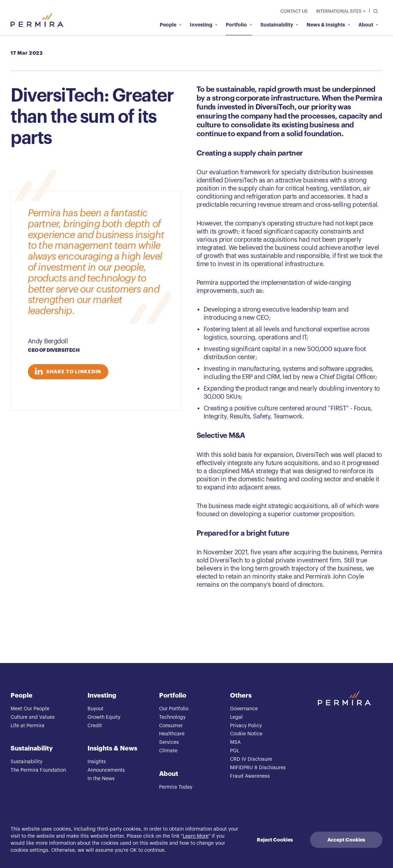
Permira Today (176, 787)
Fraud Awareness (250, 776)
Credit (95, 726)
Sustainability (279, 25)
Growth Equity (104, 717)
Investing (204, 25)
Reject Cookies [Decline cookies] (275, 840)
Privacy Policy (246, 726)
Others (241, 695)
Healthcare (172, 734)
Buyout (95, 709)
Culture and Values (33, 717)
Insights (97, 762)
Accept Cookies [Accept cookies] (346, 840)
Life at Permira (28, 726)
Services (169, 742)
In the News (101, 779)
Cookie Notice (246, 734)
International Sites (341, 11)
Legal (236, 717)
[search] (374, 11)
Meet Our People (30, 709)
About (368, 25)
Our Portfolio (174, 709)
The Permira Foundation (38, 770)
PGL (235, 751)
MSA (235, 742)
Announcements (106, 770)
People (171, 25)
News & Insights (328, 25)
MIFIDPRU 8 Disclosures (258, 768)
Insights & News (112, 748)
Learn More (196, 836)
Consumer (171, 726)
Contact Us (294, 11)
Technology (172, 717)
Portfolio (239, 25)
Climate (168, 751)
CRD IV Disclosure (251, 759)
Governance (244, 709)
